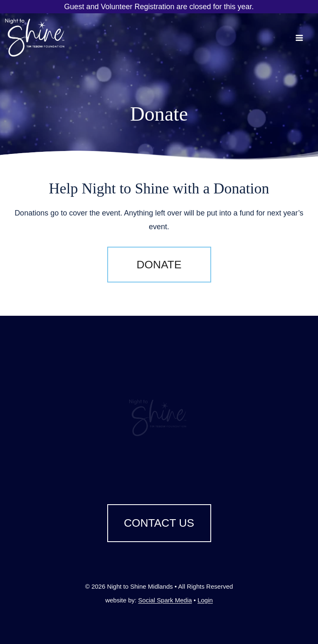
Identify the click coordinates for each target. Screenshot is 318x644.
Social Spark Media (165, 600)
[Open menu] (305, 38)
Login (205, 600)
